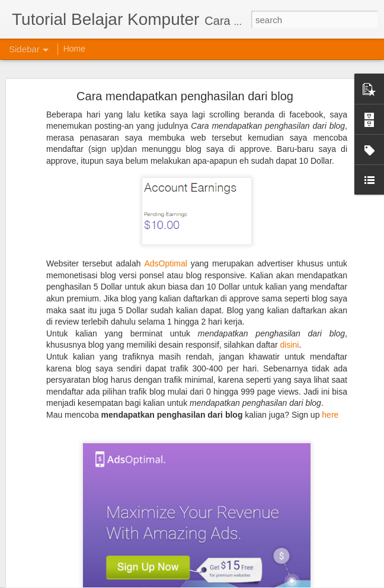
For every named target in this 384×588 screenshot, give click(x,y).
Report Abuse (311, 581)
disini (290, 323)
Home (74, 49)
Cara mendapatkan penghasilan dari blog (185, 75)
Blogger (277, 581)
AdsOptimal (165, 242)
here (330, 393)
